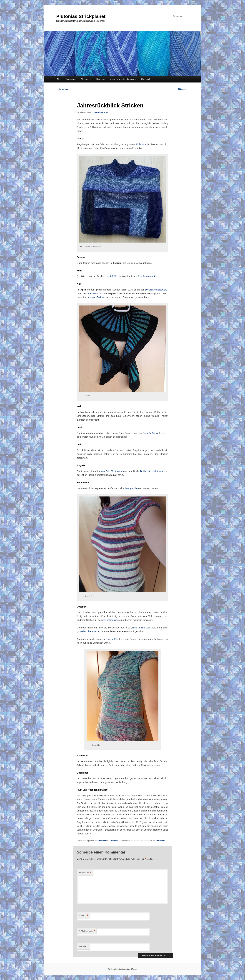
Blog (59, 79)
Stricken (115, 841)
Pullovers (141, 144)
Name (84, 916)
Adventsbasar (110, 620)
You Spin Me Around (112, 471)
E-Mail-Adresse (87, 931)
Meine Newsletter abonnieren (123, 79)
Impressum (71, 79)
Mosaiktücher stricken (89, 631)
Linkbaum (100, 79)
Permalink (161, 841)
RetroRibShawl (151, 433)
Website (83, 946)
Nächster (184, 89)
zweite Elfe (113, 639)
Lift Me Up (115, 276)
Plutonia (102, 841)
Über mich (146, 79)
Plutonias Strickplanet (81, 16)
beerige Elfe (131, 488)
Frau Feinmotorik (146, 276)
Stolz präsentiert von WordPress (122, 969)
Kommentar (85, 873)
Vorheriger (62, 89)
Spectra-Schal (95, 293)
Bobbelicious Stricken (151, 471)
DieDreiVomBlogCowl (156, 290)
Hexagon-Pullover (96, 297)
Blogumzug (86, 79)
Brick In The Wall (141, 628)
